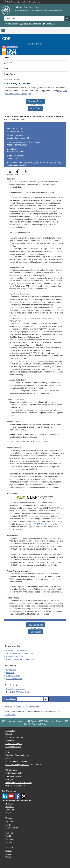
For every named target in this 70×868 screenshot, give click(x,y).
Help (6, 69)
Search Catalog (10, 699)
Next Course (35, 108)
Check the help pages (16, 689)
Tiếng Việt (10, 810)
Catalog (7, 58)
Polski (8, 836)
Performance (11, 770)
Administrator (14, 679)
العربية (8, 825)
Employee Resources (32, 24)
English (9, 857)
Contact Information (14, 737)
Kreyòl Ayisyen (12, 828)
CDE (6, 39)
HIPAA (8, 758)
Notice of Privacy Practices (17, 765)
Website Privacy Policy (15, 786)
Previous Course (35, 101)
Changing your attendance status (21, 659)
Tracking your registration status (20, 653)
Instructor (10, 673)
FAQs (8, 752)
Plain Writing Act (13, 773)
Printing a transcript (15, 656)
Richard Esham (34, 142)
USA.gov (9, 779)
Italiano (9, 842)
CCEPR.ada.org (16, 529)
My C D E (8, 63)
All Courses (39, 105)
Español (9, 804)
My (9, 707)
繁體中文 (9, 807)
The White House (13, 776)
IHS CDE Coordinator (42, 524)
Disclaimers (34, 707)
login (59, 91)
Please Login (35, 44)
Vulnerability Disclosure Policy (19, 783)
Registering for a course (17, 650)
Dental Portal (9, 74)
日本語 (8, 851)
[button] (67, 18)
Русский (9, 821)
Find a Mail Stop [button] (39, 724)
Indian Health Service (27, 7)
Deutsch (9, 847)
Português (10, 839)
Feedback (50, 24)
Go (46, 699)
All (14, 80)
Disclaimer (10, 740)
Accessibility (11, 731)
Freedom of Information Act (17, 755)
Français (9, 833)
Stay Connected (9, 791)
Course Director (13, 676)
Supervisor (11, 670)
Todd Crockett (21, 142)
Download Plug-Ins (14, 744)
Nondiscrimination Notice (16, 761)
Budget (9, 734)
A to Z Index (13, 24)
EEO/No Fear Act (13, 747)
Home (5, 80)
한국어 (8, 813)
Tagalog (9, 818)
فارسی (8, 854)
